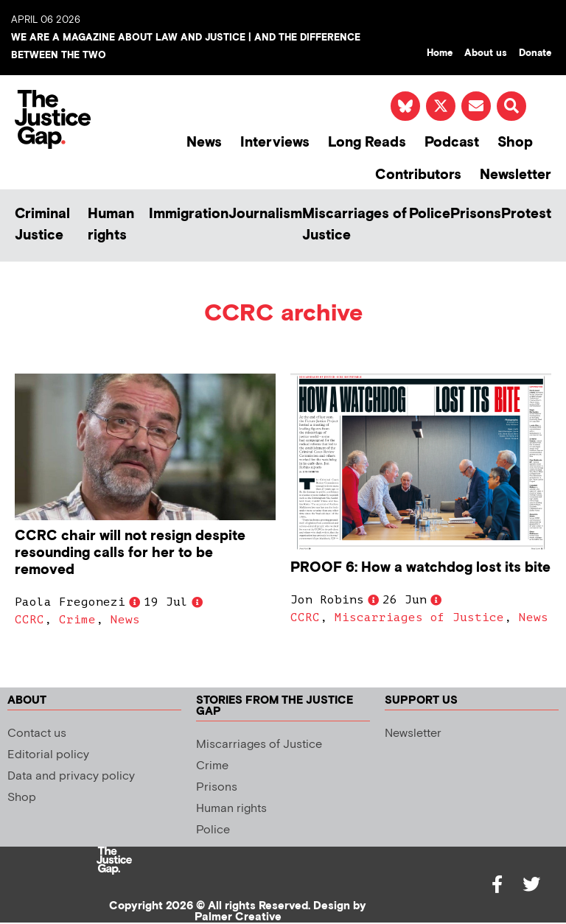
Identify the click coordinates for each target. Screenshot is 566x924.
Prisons (476, 214)
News (204, 143)
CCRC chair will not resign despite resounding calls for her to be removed (130, 553)
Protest (526, 214)
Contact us (37, 734)
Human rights (111, 225)
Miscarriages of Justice (354, 225)
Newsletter (516, 175)
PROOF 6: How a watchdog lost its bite (420, 568)
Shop (515, 143)
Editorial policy (48, 755)
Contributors (418, 175)
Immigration (189, 214)
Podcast (452, 143)
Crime (77, 620)
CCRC (29, 620)
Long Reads (367, 143)
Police (430, 214)
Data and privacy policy (71, 776)
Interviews (275, 143)
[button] (511, 106)
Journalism (265, 214)
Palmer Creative (238, 917)
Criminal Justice (42, 225)
